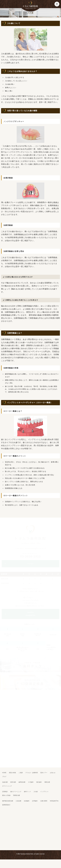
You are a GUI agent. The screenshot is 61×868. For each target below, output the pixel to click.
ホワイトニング (7, 786)
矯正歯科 (39, 782)
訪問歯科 (35, 801)
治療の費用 (44, 801)
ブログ (4, 777)
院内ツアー (44, 773)
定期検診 (5, 792)
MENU (57, 4)
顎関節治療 (17, 795)
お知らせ (53, 773)
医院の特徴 (12, 773)
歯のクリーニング (16, 792)
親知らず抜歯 (6, 795)
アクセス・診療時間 (32, 773)
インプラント (44, 792)
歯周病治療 (22, 782)
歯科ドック (27, 792)
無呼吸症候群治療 (8, 801)
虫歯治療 (5, 782)
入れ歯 (36, 792)
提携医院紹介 (6, 805)
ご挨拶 (21, 773)
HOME (4, 773)
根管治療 (13, 782)
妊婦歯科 (27, 801)
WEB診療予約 (54, 801)
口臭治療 (19, 801)
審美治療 (47, 782)
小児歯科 (31, 782)
